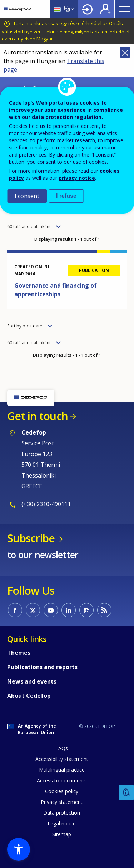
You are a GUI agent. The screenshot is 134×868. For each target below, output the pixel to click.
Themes (19, 653)
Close (125, 52)
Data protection (62, 813)
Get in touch (38, 416)
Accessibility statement (62, 759)
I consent (27, 196)
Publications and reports (42, 667)
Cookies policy (62, 791)
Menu (124, 9)
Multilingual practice (62, 770)
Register (105, 9)
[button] (19, 849)
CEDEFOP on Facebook (15, 610)
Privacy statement (62, 802)
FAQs (62, 748)
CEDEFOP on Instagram (86, 610)
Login (87, 9)
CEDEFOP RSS (104, 610)
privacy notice (77, 178)
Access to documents (62, 780)
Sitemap (62, 834)
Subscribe (31, 538)
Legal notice (62, 823)
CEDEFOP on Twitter (33, 610)
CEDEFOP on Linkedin (69, 610)
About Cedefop (29, 696)
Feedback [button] (126, 793)
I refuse (66, 196)
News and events (32, 681)
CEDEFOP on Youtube (51, 610)
